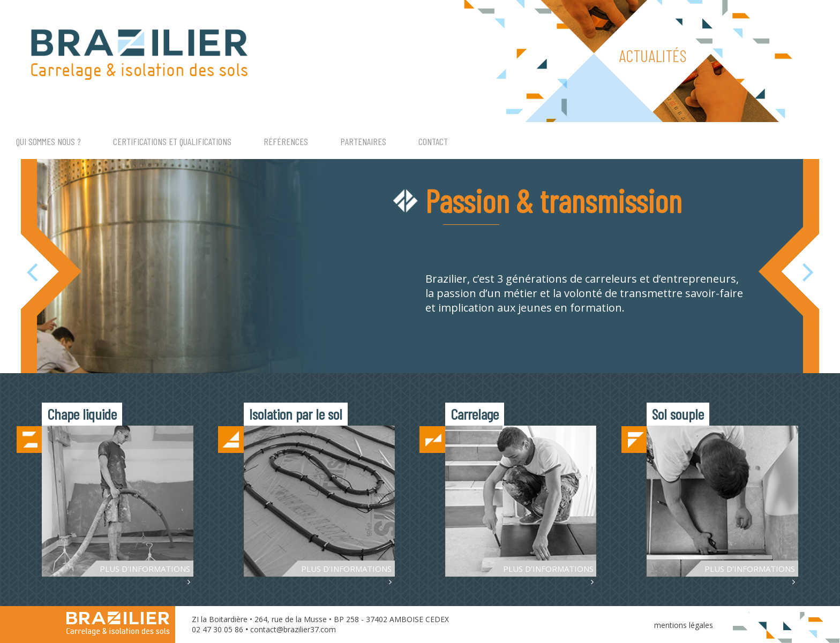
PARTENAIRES (363, 141)
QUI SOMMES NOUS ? (48, 141)
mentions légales (684, 625)
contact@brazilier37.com (293, 629)
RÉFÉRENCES (286, 141)
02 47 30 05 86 (217, 629)
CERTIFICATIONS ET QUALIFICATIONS (172, 141)
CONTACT (433, 141)
